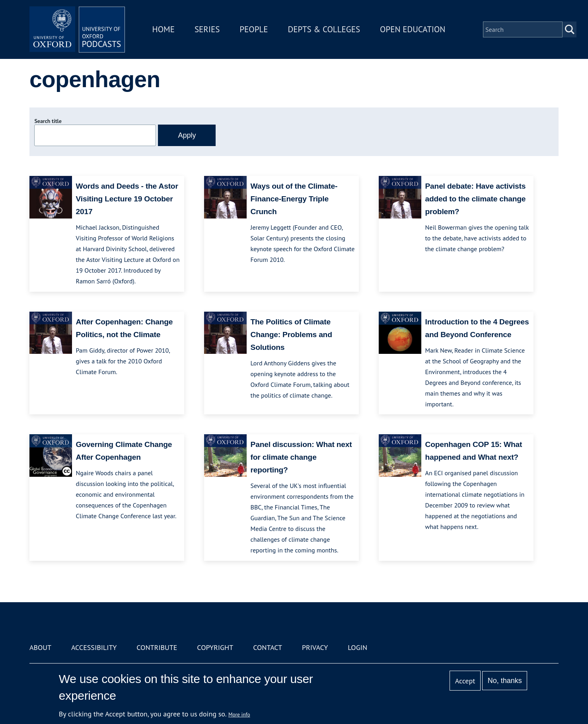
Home (164, 29)
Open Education (413, 29)
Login (357, 647)
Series (207, 29)
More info (239, 714)
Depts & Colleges (324, 29)
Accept (465, 681)
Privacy (315, 647)
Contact (268, 647)
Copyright (215, 647)
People (254, 29)
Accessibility (94, 647)
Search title (48, 121)
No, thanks (505, 681)
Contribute (157, 647)
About (40, 647)
